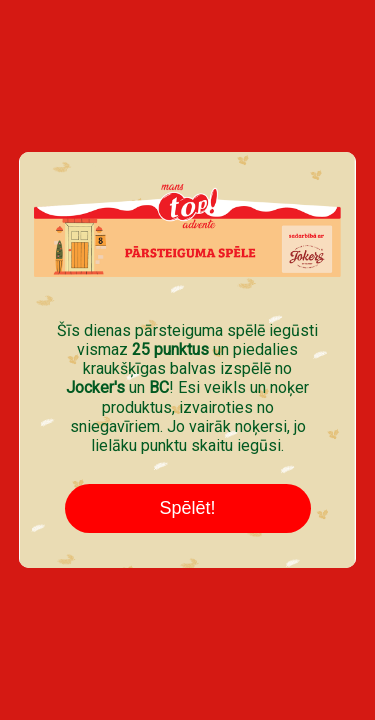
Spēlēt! (187, 508)
